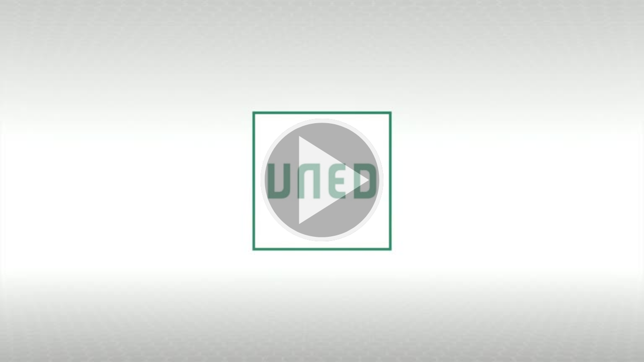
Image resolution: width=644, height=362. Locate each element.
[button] (322, 181)
